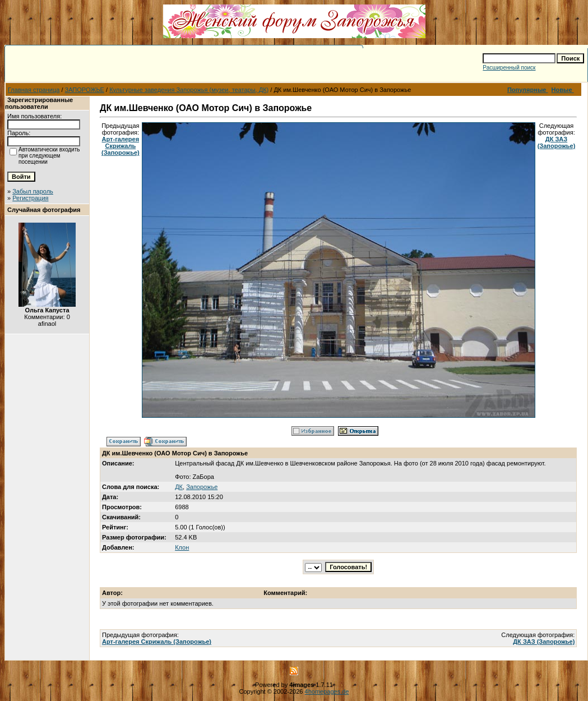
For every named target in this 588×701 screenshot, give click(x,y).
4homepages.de (327, 691)
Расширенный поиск (509, 68)
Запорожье (202, 487)
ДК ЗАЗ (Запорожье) (557, 142)
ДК (179, 487)
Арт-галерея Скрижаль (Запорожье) (121, 146)
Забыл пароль (33, 191)
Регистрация (30, 198)
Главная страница (34, 90)
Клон (182, 547)
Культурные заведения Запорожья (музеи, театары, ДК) (189, 90)
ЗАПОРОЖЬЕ (85, 90)
